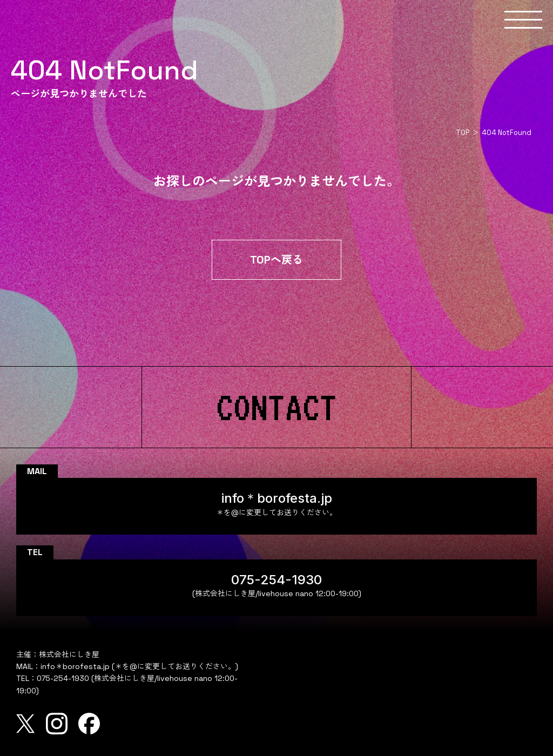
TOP (463, 133)
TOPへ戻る (276, 260)
